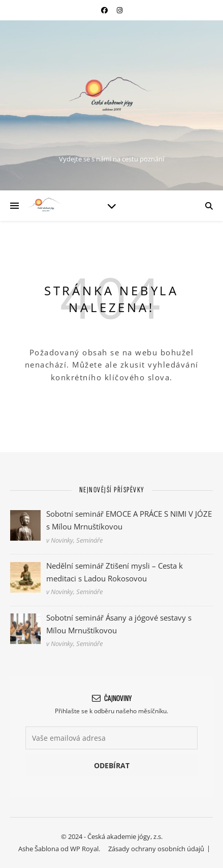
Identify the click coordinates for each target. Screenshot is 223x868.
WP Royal (84, 849)
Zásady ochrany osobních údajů (156, 849)
